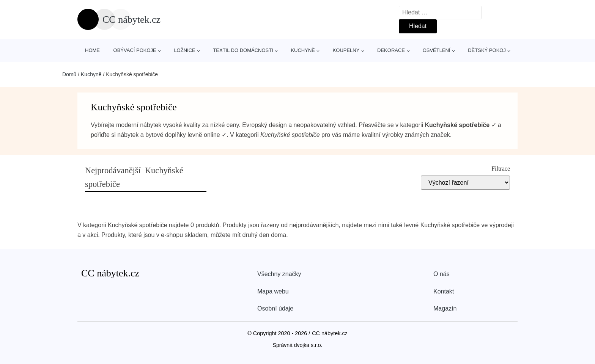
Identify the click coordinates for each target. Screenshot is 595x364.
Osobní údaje (275, 308)
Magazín (445, 308)
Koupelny (346, 50)
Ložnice (184, 50)
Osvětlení (437, 50)
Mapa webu (273, 291)
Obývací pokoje (135, 50)
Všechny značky (279, 274)
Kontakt (444, 291)
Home (92, 50)
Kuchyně (303, 50)
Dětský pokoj (487, 50)
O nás (442, 274)
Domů (69, 74)
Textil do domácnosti (243, 50)
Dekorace (391, 50)
